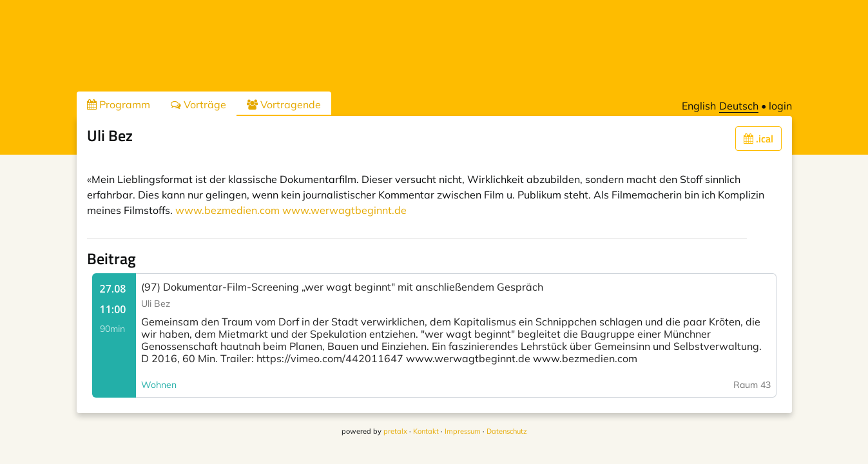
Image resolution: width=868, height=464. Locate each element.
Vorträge (198, 104)
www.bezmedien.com (227, 210)
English (699, 106)
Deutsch (739, 106)
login (780, 106)
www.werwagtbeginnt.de (344, 210)
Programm (119, 104)
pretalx (395, 431)
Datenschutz (507, 431)
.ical (758, 139)
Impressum (463, 431)
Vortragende (284, 104)
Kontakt (426, 431)
